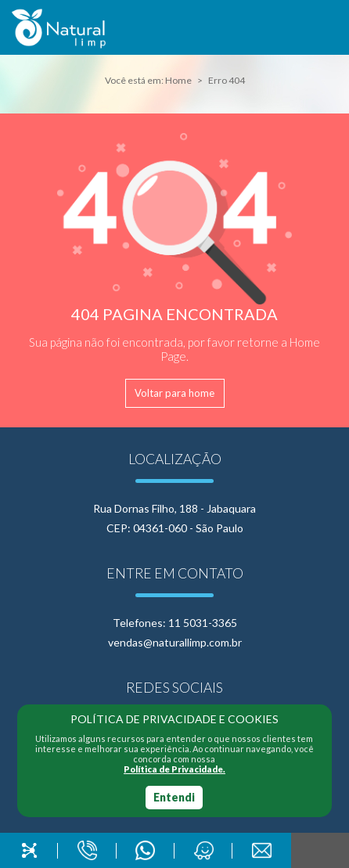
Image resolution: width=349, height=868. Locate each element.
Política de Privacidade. (174, 769)
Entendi (174, 797)
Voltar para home (174, 393)
